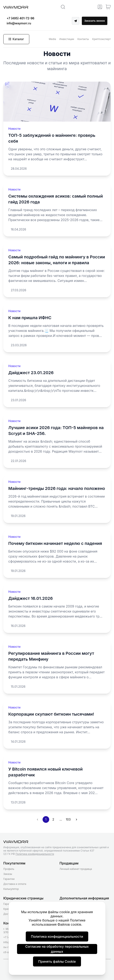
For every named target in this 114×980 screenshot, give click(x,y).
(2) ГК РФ (29, 854)
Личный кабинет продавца (76, 869)
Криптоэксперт (101, 39)
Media (52, 39)
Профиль (9, 869)
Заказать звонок (95, 21)
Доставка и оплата (15, 884)
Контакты (83, 39)
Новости (14, 129)
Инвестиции (67, 39)
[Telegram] (76, 21)
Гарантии (9, 879)
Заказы (8, 874)
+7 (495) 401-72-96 (20, 18)
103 (68, 819)
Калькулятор (11, 889)
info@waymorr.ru (19, 23)
